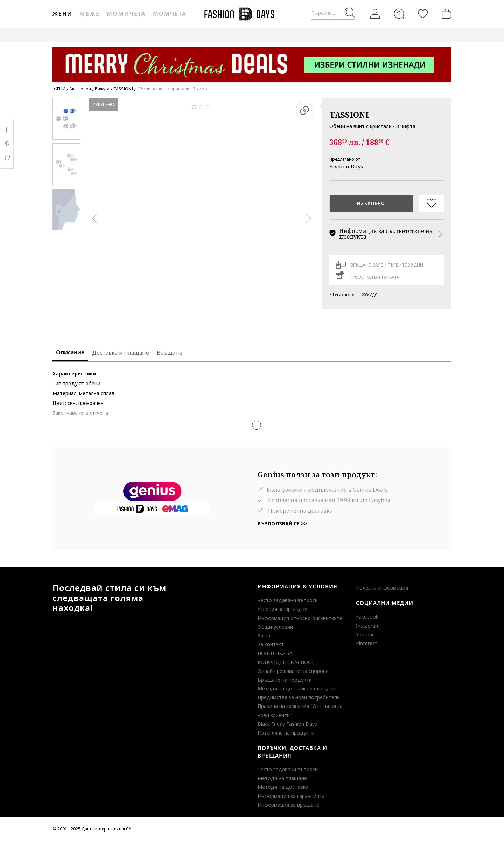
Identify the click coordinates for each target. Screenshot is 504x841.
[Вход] (375, 14)
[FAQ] (399, 14)
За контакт (271, 644)
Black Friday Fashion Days (287, 724)
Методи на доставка (283, 787)
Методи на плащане (282, 778)
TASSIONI (349, 115)
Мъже (90, 14)
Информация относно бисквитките (300, 618)
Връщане (170, 353)
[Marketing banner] (252, 61)
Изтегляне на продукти (286, 733)
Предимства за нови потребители (299, 697)
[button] (257, 425)
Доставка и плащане (121, 353)
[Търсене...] (333, 13)
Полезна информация (382, 588)
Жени (62, 14)
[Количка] (445, 14)
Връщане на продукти (285, 680)
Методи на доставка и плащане (296, 688)
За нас (265, 636)
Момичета (126, 14)
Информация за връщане (288, 805)
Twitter (7, 158)
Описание (70, 353)
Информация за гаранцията (291, 796)
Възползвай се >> (282, 523)
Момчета (170, 14)
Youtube (365, 635)
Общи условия (275, 627)
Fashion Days (346, 166)
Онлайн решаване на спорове (293, 671)
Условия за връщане (282, 609)
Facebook (367, 617)
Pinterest (366, 643)
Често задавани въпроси (288, 600)
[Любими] (423, 14)
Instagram (368, 626)
